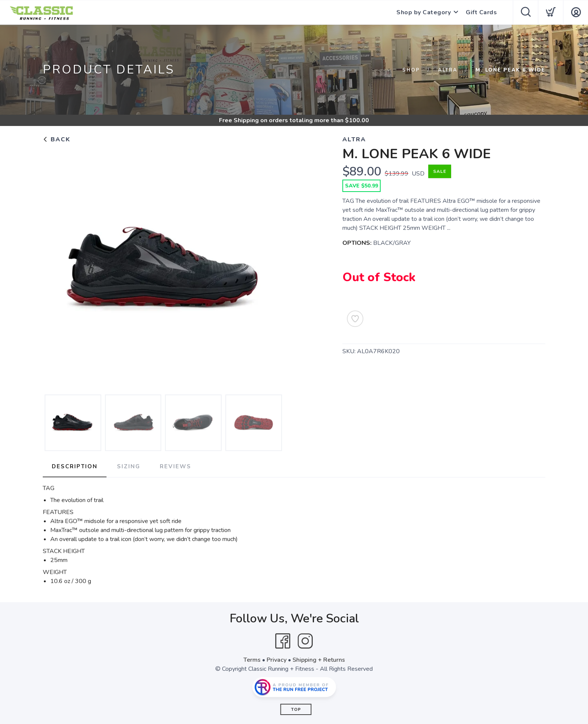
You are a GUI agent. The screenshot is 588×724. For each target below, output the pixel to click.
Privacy (277, 660)
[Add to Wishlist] (355, 319)
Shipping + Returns (319, 660)
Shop (411, 70)
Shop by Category (424, 12)
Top (296, 710)
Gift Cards (481, 12)
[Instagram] (305, 641)
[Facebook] (283, 641)
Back (57, 139)
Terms (252, 660)
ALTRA (448, 70)
